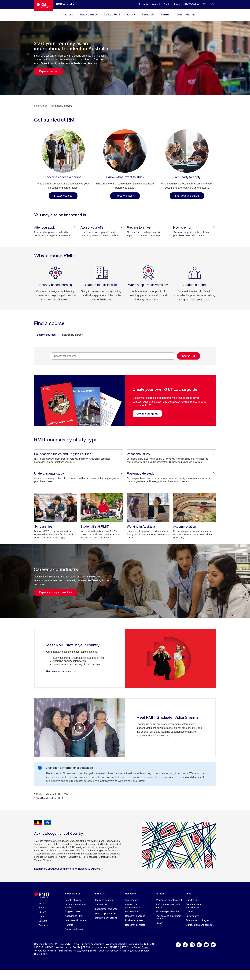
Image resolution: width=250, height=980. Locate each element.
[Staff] (166, 4)
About (131, 15)
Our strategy (192, 900)
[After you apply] (55, 227)
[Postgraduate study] (171, 473)
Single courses (73, 911)
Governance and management (195, 906)
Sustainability (193, 916)
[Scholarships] (55, 508)
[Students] (143, 4)
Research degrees (135, 916)
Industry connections (106, 918)
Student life (101, 904)
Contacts (43, 925)
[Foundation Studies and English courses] (79, 454)
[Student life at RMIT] (102, 508)
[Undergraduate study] (79, 473)
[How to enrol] (195, 227)
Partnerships (132, 911)
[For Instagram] (192, 945)
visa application (134, 777)
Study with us (88, 15)
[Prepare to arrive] (148, 227)
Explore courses (48, 71)
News (42, 903)
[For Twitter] (185, 945)
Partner (166, 15)
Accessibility (97, 944)
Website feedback (116, 944)
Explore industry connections (56, 592)
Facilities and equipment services (168, 917)
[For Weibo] (213, 945)
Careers (43, 921)
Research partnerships (167, 911)
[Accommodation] (195, 508)
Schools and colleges (197, 920)
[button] (213, 4)
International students (76, 920)
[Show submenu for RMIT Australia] (77, 4)
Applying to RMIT (74, 916)
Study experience (105, 900)
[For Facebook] (178, 945)
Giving (159, 923)
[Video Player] (80, 728)
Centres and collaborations (133, 906)
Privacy (85, 944)
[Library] (177, 4)
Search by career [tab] (72, 335)
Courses (67, 15)
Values (189, 911)
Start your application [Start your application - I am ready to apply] (187, 196)
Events (42, 907)
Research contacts (135, 925)
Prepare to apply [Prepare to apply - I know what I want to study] (125, 196)
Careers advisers (74, 929)
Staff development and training (168, 906)
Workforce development (169, 900)
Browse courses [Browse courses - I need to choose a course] (63, 196)
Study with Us (73, 894)
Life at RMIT (112, 15)
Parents (69, 925)
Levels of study (73, 900)
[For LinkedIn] (199, 945)
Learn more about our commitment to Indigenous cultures (69, 869)
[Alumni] (156, 4)
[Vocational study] (171, 454)
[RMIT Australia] (65, 4)
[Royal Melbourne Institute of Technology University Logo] (43, 5)
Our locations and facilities (200, 925)
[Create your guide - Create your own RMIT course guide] (147, 414)
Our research (132, 900)
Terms (75, 944)
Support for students (106, 909)
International (186, 15)
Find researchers (134, 920)
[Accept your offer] (102, 227)
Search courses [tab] (46, 335)
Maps (41, 916)
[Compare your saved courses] (206, 4)
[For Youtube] (206, 945)
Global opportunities (106, 913)
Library (42, 912)
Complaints (134, 944)
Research (148, 15)
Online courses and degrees (75, 906)
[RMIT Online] (191, 4)
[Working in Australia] (148, 508)
